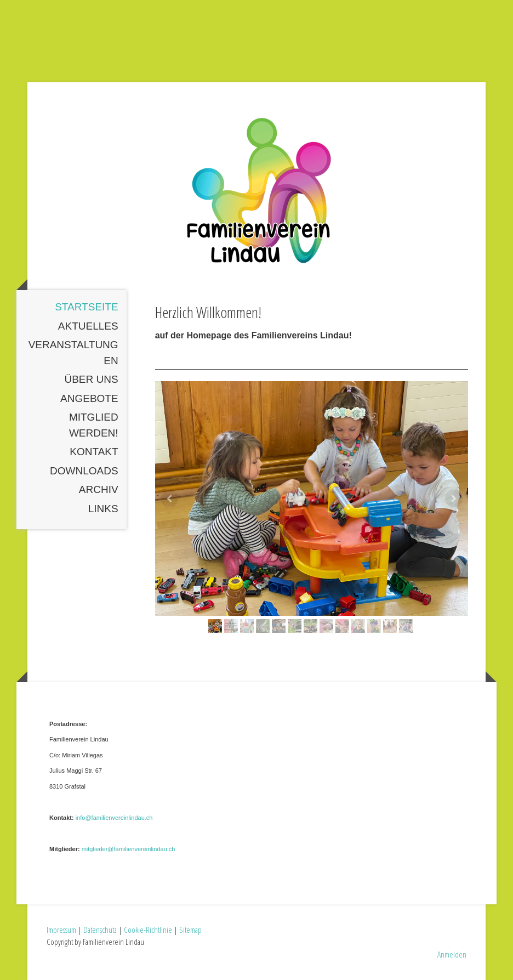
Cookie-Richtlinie (148, 930)
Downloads (84, 471)
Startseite (86, 307)
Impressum (61, 930)
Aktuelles (88, 326)
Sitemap (190, 930)
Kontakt (94, 452)
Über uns (91, 379)
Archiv (99, 489)
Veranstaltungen (73, 353)
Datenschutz (100, 930)
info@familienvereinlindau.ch (114, 818)
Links (103, 509)
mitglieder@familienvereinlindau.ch (129, 849)
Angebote (89, 398)
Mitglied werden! (94, 425)
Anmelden (452, 954)
